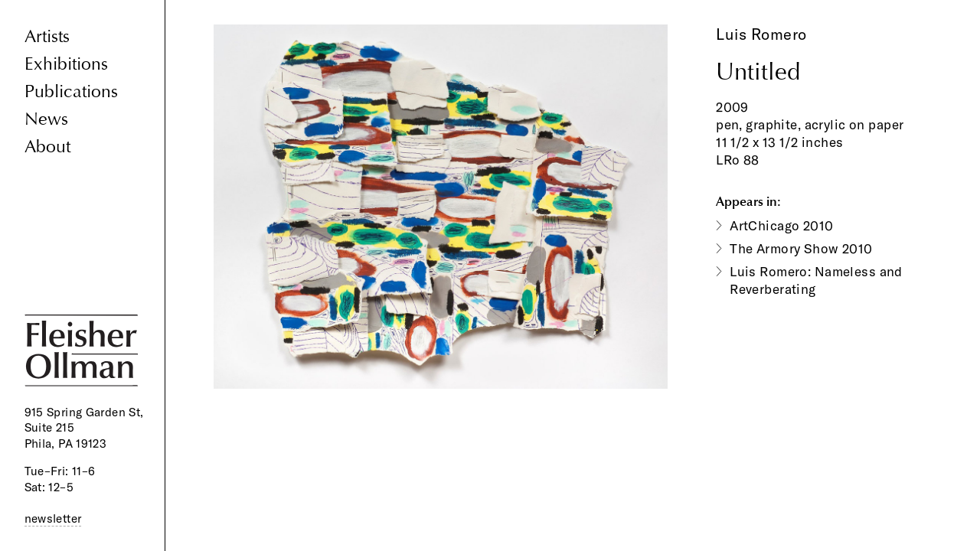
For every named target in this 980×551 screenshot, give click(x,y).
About (47, 147)
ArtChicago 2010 (781, 225)
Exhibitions (66, 64)
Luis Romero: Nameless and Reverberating (816, 280)
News (46, 119)
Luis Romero (761, 34)
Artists (47, 36)
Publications (71, 91)
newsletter (53, 518)
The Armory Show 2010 (801, 248)
